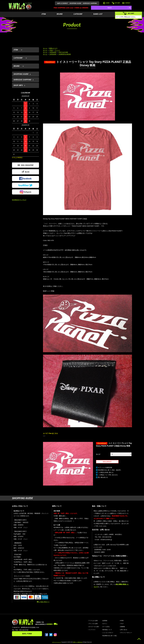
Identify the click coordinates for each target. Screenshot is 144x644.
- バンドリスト (92, 630)
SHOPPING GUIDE (75, 3)
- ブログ (121, 624)
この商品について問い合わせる (108, 475)
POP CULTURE (63, 52)
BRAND (60, 14)
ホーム (45, 48)
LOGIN (106, 3)
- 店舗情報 (122, 627)
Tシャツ (57, 50)
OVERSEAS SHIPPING (90, 3)
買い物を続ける (103, 477)
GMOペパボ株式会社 (78, 642)
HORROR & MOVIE (65, 54)
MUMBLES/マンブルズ (19, 200)
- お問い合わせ (123, 630)
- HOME (121, 621)
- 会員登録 (104, 621)
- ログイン (104, 624)
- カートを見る (106, 627)
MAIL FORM (27, 634)
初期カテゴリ (53, 48)
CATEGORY (78, 14)
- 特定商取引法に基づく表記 (109, 636)
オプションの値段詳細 (105, 467)
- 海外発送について (107, 630)
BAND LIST (98, 14)
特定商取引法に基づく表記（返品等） (110, 470)
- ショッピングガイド (107, 633)
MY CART (116, 3)
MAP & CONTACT (63, 3)
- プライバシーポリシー (126, 633)
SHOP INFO (18, 85)
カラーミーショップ (57, 642)
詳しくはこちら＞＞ (43, 602)
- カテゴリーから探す (93, 627)
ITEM (44, 14)
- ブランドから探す (93, 624)
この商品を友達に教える (106, 472)
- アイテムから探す (93, 621)
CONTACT (126, 3)
